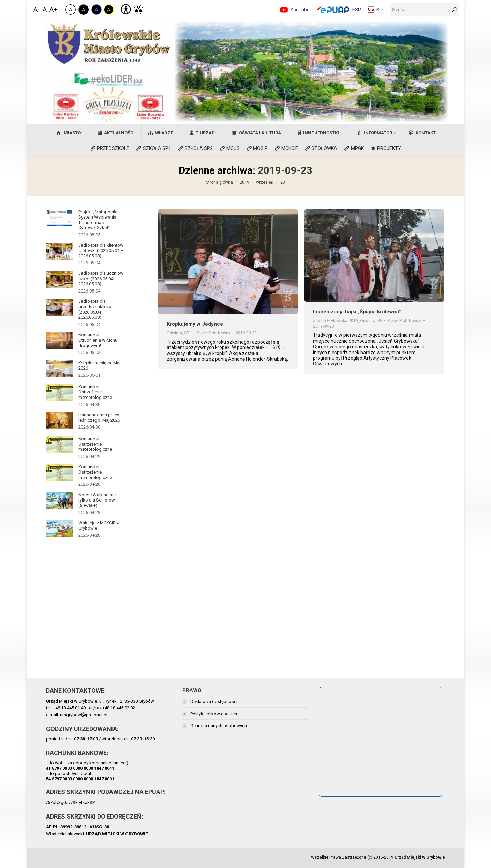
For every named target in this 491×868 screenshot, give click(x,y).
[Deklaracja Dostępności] (125, 9)
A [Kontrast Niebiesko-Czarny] (96, 10)
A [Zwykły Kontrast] (70, 10)
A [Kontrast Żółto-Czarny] (109, 10)
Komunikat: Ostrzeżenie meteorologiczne (95, 392)
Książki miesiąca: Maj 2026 (99, 366)
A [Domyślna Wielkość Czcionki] (45, 10)
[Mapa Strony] (138, 10)
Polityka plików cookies (214, 714)
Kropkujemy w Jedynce (195, 324)
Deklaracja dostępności (214, 701)
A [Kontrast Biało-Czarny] (83, 10)
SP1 (188, 333)
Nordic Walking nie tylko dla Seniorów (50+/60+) (97, 500)
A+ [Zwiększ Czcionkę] (53, 10)
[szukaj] (425, 10)
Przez (213, 333)
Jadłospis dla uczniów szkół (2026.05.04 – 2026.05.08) (101, 279)
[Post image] (60, 218)
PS (380, 321)
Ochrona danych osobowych (219, 726)
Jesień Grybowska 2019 (336, 321)
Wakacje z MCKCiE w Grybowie (99, 526)
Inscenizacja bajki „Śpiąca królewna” (357, 312)
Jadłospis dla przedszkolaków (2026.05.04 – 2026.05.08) (95, 309)
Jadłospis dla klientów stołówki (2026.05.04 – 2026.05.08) (101, 251)
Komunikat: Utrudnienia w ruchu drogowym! (98, 340)
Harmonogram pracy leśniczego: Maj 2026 (99, 417)
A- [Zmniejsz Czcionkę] (36, 10)
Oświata (174, 333)
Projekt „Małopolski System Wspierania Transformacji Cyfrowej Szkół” (98, 220)
